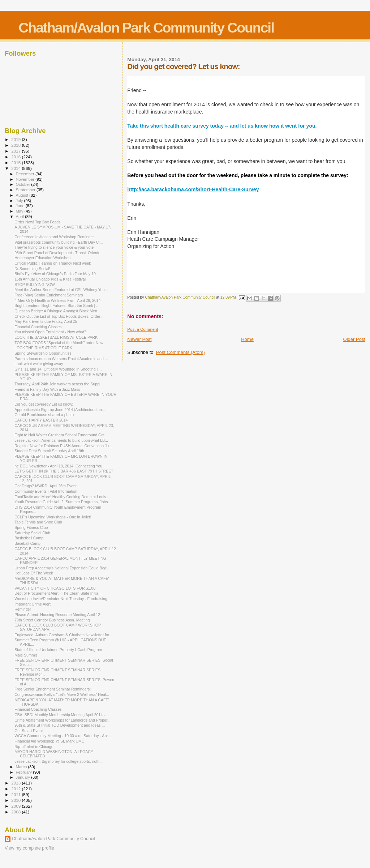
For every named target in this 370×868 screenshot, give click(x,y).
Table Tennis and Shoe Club (38, 522)
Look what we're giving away (39, 364)
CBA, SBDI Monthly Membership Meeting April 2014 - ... (62, 715)
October (24, 184)
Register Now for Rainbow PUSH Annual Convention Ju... (63, 446)
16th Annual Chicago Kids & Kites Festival (50, 279)
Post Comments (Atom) (180, 352)
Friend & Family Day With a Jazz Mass (47, 389)
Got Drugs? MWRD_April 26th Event (46, 486)
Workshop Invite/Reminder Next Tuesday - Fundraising (61, 599)
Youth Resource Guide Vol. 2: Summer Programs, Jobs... (63, 502)
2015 (16, 163)
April (20, 217)
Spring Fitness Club (31, 527)
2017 (16, 151)
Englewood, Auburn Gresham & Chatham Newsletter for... (63, 635)
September (26, 190)
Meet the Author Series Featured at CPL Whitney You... (61, 290)
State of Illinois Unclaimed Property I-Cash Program (58, 650)
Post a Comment (143, 329)
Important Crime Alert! (33, 604)
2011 (16, 794)
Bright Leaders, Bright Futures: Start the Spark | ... (57, 305)
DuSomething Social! (32, 269)
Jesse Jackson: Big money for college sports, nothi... (59, 761)
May (20, 211)
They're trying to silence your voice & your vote (54, 247)
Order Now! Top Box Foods (37, 222)
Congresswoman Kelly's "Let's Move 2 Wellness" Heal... (62, 694)
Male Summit (26, 655)
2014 (16, 168)
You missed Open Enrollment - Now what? (50, 332)
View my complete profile (29, 848)
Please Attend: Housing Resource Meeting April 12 (57, 615)
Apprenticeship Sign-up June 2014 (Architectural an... (60, 410)
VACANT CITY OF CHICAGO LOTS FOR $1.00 (55, 588)
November (26, 179)
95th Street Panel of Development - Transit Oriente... (59, 253)
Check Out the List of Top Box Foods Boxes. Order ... (59, 316)
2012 (16, 789)
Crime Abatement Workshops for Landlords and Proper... (63, 720)
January (24, 777)
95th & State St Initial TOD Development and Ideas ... (60, 725)
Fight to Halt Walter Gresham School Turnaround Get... (61, 435)
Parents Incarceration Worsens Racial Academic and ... (61, 359)
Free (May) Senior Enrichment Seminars (49, 295)
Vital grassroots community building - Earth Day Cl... (59, 242)
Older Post (354, 339)
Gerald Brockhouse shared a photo (44, 415)
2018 (16, 145)
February (25, 772)
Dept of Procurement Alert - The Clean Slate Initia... (58, 593)
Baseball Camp (27, 543)
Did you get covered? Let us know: (44, 404)
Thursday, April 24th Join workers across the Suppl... (59, 384)
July (20, 201)
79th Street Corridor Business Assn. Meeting (52, 620)
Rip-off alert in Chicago (34, 747)
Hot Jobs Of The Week (34, 573)
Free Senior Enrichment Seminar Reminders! (53, 689)
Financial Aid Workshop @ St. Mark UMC (49, 741)
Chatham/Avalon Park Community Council (146, 28)
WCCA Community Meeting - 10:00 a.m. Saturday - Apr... (63, 736)
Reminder (23, 609)
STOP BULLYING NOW (35, 285)
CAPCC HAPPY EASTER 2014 (41, 420)
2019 (16, 139)
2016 (16, 157)
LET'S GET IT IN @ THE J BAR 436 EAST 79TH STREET (64, 471)
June (21, 206)
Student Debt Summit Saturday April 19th (49, 451)
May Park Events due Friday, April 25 (46, 321)
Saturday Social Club (32, 533)
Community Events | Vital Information (46, 491)
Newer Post (139, 339)
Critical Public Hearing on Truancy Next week (53, 263)
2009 (16, 806)
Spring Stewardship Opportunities (43, 353)
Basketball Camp (29, 538)
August (23, 195)
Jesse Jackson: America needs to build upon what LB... (61, 440)
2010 (16, 800)
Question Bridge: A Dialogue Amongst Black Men (56, 311)
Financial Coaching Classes (38, 327)
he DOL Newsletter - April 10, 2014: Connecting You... (60, 466)
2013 (16, 783)
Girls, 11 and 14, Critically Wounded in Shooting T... (58, 369)
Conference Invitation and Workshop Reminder (54, 237)
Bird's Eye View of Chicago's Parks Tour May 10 (55, 274)
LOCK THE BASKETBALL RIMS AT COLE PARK (56, 337)
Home (247, 339)
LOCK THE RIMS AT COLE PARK (43, 348)
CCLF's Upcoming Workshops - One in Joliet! (53, 517)
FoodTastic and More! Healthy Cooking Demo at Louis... (62, 497)
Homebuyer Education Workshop (42, 258)
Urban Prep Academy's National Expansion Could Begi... (62, 568)
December (26, 174)
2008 (16, 812)
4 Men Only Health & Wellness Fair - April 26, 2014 (58, 300)
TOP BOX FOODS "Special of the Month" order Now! (59, 343)
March (22, 767)
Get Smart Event (29, 731)
